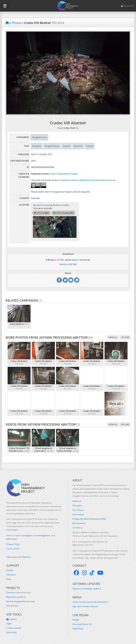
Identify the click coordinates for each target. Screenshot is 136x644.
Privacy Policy (13, 544)
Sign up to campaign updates (87, 589)
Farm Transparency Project (64, 174)
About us (77, 501)
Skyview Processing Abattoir (47, 205)
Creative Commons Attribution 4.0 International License (87, 180)
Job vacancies (79, 523)
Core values (78, 514)
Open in (42, 213)
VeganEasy (78, 629)
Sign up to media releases (85, 606)
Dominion (19, 593)
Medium (64, 264)
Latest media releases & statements (90, 602)
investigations (43, 535)
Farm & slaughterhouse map (20, 601)
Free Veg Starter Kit (82, 624)
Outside (90, 146)
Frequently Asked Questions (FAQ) (89, 519)
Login (9, 624)
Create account (14, 628)
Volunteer (11, 575)
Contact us (78, 528)
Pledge (76, 620)
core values (12, 530)
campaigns (27, 535)
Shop (9, 579)
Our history (78, 510)
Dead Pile (78, 146)
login (74, 260)
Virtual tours (12, 606)
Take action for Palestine (18, 557)
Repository (16, 597)
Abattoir (66, 146)
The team (77, 506)
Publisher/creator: (40, 174)
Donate (10, 570)
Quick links (11, 632)
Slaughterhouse (40, 137)
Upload (125, 337)
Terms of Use (13, 549)
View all (113, 337)
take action (12, 539)
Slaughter (37, 146)
